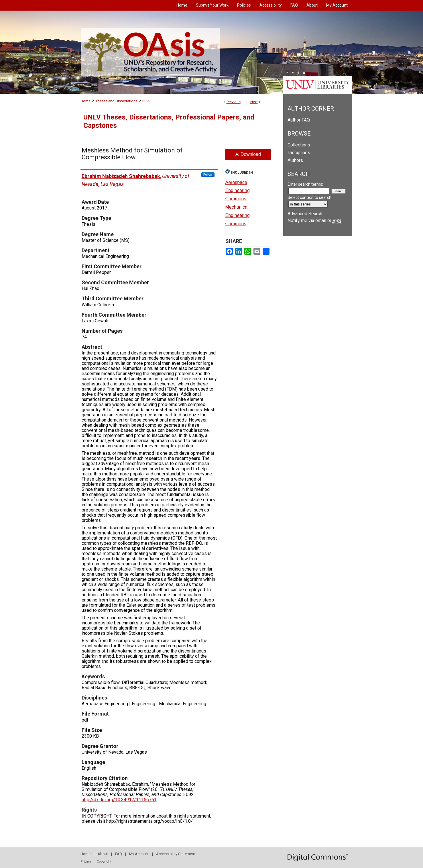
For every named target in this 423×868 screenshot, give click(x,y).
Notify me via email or (314, 221)
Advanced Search (305, 214)
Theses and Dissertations (116, 101)
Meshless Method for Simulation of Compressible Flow (132, 154)
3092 (146, 101)
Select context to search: (310, 197)
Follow (208, 175)
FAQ (119, 854)
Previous (234, 102)
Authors (295, 160)
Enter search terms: (305, 184)
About (103, 854)
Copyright (104, 862)
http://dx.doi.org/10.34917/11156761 (119, 800)
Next (254, 102)
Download (248, 154)
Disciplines (299, 153)
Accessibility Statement (176, 854)
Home (85, 101)
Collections (299, 145)
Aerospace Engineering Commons (238, 191)
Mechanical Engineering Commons (238, 215)
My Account (139, 854)
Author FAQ (299, 120)
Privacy (86, 862)
